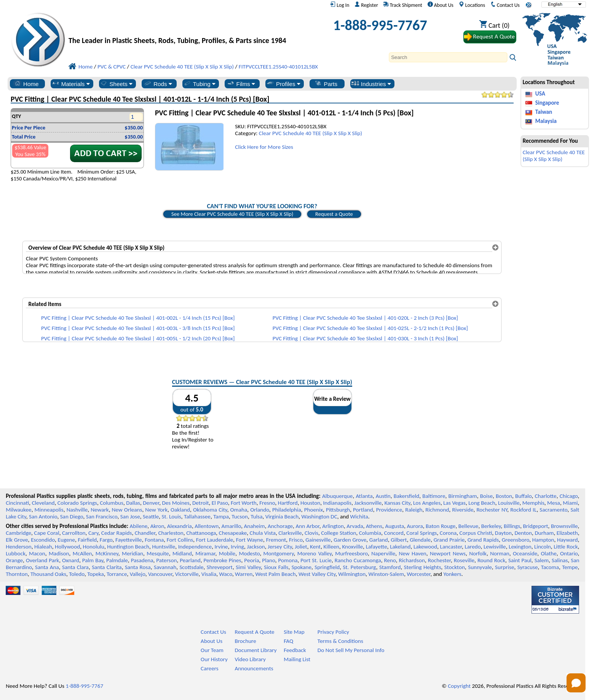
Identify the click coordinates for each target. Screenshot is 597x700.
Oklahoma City (210, 510)
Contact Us (505, 5)
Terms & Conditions (340, 641)
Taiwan (544, 112)
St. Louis (172, 517)
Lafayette (377, 547)
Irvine (221, 547)
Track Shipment (403, 5)
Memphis (533, 503)
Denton (523, 533)
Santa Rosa (138, 567)
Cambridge (18, 533)
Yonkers (452, 574)
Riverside (463, 510)
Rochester (439, 560)
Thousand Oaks (48, 574)
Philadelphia (287, 510)
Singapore (547, 103)
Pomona (288, 560)
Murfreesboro (351, 553)
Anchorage (280, 526)
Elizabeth (567, 533)
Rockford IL (523, 510)
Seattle (151, 517)
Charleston (171, 533)
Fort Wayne (250, 540)
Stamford (390, 567)
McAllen (82, 553)
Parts (326, 84)
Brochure (245, 641)
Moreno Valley (314, 553)
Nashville (77, 510)
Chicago (569, 496)
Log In (340, 5)
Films (241, 84)
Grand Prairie (449, 540)
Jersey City (280, 547)
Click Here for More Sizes (264, 147)
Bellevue (469, 526)
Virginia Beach (282, 517)
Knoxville (352, 547)
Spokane (302, 567)
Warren (244, 574)
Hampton (543, 540)
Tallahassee (197, 517)
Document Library (255, 650)
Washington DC (319, 517)
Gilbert (399, 540)
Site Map (294, 632)
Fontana (154, 540)
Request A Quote (254, 632)
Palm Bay (93, 560)
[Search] (448, 57)
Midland (182, 553)
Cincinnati (17, 503)
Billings (512, 526)
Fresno (267, 503)
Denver (151, 503)
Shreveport (220, 567)
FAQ (288, 641)
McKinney (107, 553)
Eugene (67, 540)
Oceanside (525, 553)
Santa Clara (75, 567)
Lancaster (451, 547)
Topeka (96, 574)
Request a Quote (334, 214)
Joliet (301, 547)
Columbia (370, 533)
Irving (237, 547)
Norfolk (478, 553)
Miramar (205, 553)
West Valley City (317, 574)
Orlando (260, 510)
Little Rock (566, 547)
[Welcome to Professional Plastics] (183, 27)
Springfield (327, 567)
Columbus (112, 503)
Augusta (394, 526)
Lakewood (425, 547)
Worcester (418, 574)
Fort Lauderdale (215, 540)
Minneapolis (49, 510)
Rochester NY (492, 510)
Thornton (17, 574)
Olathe (548, 553)
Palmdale (117, 560)
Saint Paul (520, 560)
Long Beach (482, 503)
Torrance (117, 574)
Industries (371, 84)
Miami (570, 503)
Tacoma (550, 567)
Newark (100, 510)
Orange (14, 560)
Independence (195, 547)
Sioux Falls (276, 567)
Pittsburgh (338, 510)
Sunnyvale (480, 567)
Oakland (180, 510)
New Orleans (127, 510)
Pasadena (142, 560)
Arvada (355, 526)
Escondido (43, 540)
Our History (214, 659)
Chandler (145, 533)
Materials (71, 84)
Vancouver (160, 574)
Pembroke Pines (222, 560)
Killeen (331, 547)
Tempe (570, 567)
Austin (383, 496)
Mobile (227, 553)
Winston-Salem (386, 574)
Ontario (569, 553)
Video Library (250, 659)
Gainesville (318, 540)
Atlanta (364, 496)
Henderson (19, 547)
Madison (59, 553)
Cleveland (43, 503)
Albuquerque (337, 496)
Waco (226, 574)
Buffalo (523, 496)
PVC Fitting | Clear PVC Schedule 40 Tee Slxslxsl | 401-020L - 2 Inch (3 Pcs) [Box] (365, 318)
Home (26, 84)
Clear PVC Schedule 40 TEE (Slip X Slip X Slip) (310, 133)
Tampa (221, 517)
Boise (486, 496)
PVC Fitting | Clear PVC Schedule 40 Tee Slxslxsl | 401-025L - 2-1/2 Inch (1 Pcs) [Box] (370, 328)
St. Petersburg (360, 567)
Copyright (459, 686)
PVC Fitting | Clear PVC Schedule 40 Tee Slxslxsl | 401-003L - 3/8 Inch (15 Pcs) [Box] (138, 328)
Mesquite (158, 553)
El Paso (220, 503)
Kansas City (397, 503)
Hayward (567, 540)
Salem (542, 560)
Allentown (207, 526)
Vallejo (138, 574)
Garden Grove (350, 540)
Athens (374, 526)
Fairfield (88, 540)
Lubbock (16, 553)
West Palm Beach (276, 574)
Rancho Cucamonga (358, 560)
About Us (441, 5)
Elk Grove (17, 540)
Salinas (560, 560)
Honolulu (94, 547)
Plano (268, 560)
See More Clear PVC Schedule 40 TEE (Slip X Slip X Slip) (232, 214)
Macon (37, 553)
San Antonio (43, 517)
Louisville (509, 503)
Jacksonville (368, 503)
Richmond (437, 510)
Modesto (249, 553)
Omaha (239, 510)
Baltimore (434, 496)
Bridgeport (536, 526)
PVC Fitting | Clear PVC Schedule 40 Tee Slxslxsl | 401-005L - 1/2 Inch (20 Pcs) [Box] (138, 338)
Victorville (187, 574)
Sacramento (553, 510)
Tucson (240, 517)
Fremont (276, 540)
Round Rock (491, 560)
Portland (363, 510)
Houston (310, 503)
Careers (210, 668)
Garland (379, 540)
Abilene (138, 526)
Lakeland (400, 547)
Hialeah (43, 547)
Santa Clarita (107, 567)
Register (366, 5)
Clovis (311, 533)
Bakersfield (406, 496)
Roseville (464, 560)
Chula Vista (263, 533)
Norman (500, 553)
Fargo (106, 540)
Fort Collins (180, 540)
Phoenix (314, 510)
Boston (504, 496)
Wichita (359, 517)
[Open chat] (576, 683)
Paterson (166, 560)
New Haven (412, 553)
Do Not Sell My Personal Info (351, 650)
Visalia (209, 574)
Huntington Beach (128, 547)
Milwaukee (18, 510)
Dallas (133, 503)
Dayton (503, 533)
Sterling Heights (423, 567)
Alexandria (180, 526)
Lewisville (495, 547)
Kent (315, 547)
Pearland (190, 560)
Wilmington (352, 574)
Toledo (77, 574)
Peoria (251, 560)
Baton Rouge (441, 526)
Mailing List (297, 659)
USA (540, 94)
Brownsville (564, 526)
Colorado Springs (77, 503)
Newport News (448, 553)
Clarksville (290, 533)
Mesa (554, 503)
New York (156, 510)
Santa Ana (47, 567)
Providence (389, 510)
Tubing (199, 84)
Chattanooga (201, 533)
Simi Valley (248, 567)
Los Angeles (427, 503)
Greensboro (516, 540)
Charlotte (545, 496)
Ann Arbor (307, 526)
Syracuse (528, 567)
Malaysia (546, 121)
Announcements (254, 668)
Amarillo (231, 526)
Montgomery (279, 553)
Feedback (295, 650)
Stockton (455, 567)
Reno (390, 560)
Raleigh (414, 510)
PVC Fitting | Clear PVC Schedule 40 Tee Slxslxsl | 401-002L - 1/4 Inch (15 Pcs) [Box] (138, 318)
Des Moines (176, 503)
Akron (157, 526)
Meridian (132, 553)
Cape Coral (46, 533)
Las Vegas (454, 503)
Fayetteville (129, 540)
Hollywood (67, 547)
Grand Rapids (483, 540)
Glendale (420, 540)
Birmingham (463, 496)
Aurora (415, 526)
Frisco (296, 540)
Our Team (212, 650)
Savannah (165, 567)
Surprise (505, 567)
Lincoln (543, 547)
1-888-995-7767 (380, 25)
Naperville (383, 553)
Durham (544, 533)
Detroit (201, 503)
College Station (338, 533)
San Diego (72, 517)
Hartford (288, 503)
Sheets (116, 84)
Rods (158, 84)
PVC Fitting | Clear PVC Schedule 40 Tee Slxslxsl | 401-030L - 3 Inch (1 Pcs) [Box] (365, 338)
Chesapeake (233, 533)
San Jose (130, 517)
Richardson (412, 560)
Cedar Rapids (117, 533)
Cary (93, 533)
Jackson (256, 547)
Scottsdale (191, 567)
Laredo (472, 547)
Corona (448, 533)
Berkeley (491, 526)
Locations (472, 5)
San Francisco (102, 517)
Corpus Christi (476, 533)
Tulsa (256, 517)
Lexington (520, 547)
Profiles (283, 84)
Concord (394, 533)
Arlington (333, 526)
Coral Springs (421, 533)
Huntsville (164, 547)
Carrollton (74, 533)
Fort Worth (244, 503)
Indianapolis (338, 503)
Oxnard (71, 560)
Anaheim (255, 526)
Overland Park (42, 560)
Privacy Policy (333, 632)
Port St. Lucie (316, 560)
